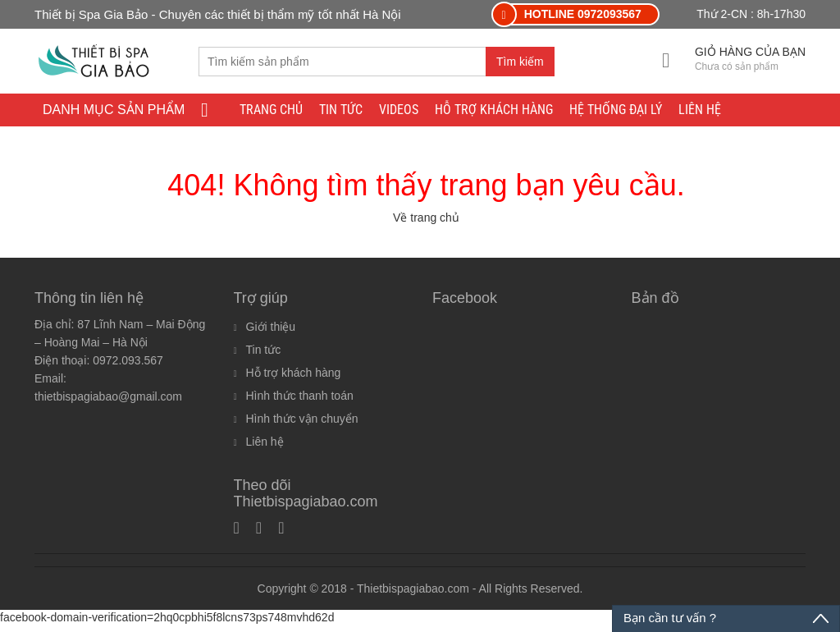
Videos (399, 110)
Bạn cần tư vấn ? (670, 618)
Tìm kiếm (520, 62)
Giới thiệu (271, 334)
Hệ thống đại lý (616, 110)
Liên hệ (700, 110)
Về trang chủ (426, 225)
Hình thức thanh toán (300, 403)
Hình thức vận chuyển (302, 426)
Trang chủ (271, 110)
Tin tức (341, 110)
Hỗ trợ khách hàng (494, 110)
